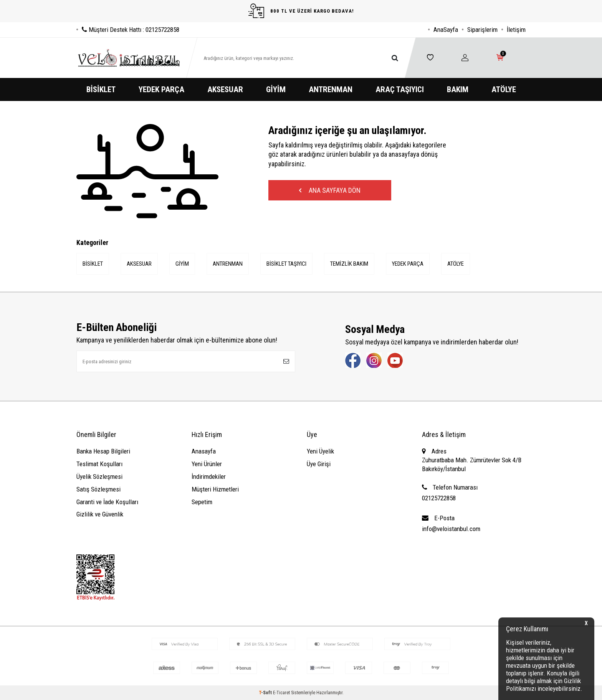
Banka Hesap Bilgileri (103, 451)
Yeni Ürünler (207, 464)
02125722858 (439, 498)
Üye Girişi (319, 464)
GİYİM (276, 89)
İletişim (516, 30)
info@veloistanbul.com (451, 529)
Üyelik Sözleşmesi (99, 477)
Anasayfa (204, 451)
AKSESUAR (225, 89)
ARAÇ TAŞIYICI (400, 89)
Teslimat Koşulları (99, 464)
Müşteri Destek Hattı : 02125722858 (128, 30)
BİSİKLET (101, 89)
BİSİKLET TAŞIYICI (286, 264)
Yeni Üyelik (320, 451)
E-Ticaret (281, 693)
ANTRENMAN (331, 89)
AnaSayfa (446, 30)
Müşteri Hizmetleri (215, 489)
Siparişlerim (482, 30)
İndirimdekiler (209, 477)
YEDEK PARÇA (161, 89)
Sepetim (202, 502)
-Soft (266, 693)
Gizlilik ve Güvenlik (100, 514)
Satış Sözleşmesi (98, 489)
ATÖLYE (504, 89)
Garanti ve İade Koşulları (107, 502)
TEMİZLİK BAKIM (349, 264)
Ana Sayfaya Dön (330, 190)
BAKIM (458, 89)
